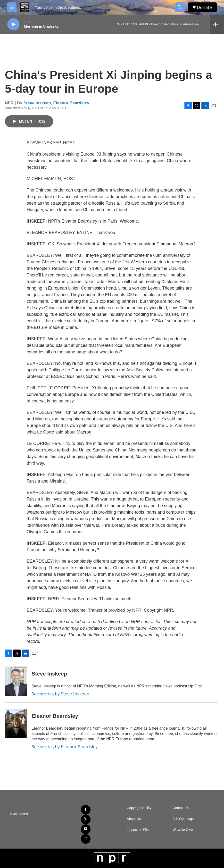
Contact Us (181, 808)
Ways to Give (183, 830)
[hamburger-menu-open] (12, 7)
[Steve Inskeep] (16, 681)
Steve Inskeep (37, 103)
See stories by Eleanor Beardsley (65, 747)
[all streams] (217, 24)
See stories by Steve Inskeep (60, 694)
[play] (13, 24)
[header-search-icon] (180, 7)
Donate (204, 7)
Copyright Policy (139, 808)
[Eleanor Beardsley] (16, 723)
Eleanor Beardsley (71, 103)
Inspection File (138, 830)
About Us (134, 819)
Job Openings (183, 819)
